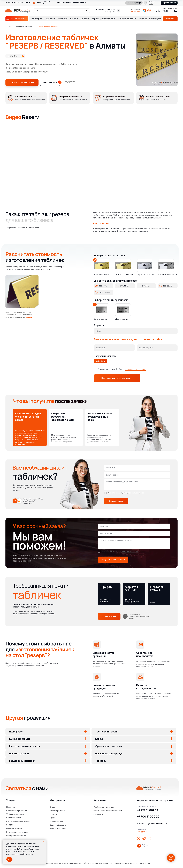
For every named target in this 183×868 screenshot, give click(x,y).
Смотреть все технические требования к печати (139, 616)
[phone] (137, 475)
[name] (137, 468)
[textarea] (137, 485)
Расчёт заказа (135, 9)
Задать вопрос (116, 501)
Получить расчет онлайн (113, 560)
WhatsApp (30, 317)
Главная (9, 27)
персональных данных (135, 369)
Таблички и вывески (24, 27)
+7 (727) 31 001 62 (166, 11)
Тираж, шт (100, 325)
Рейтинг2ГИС (145, 846)
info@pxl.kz (135, 11)
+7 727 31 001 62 (148, 810)
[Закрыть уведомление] (44, 842)
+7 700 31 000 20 (148, 817)
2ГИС (151, 4)
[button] (169, 3)
